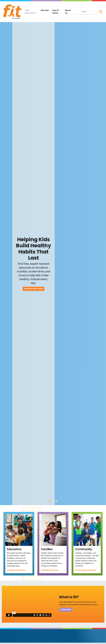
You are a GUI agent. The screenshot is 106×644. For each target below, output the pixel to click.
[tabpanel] (53, 264)
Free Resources (30, 12)
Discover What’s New (33, 289)
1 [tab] (50, 501)
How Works (55, 12)
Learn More (66, 610)
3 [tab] (56, 501)
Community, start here (86, 570)
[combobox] (86, 12)
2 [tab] (53, 501)
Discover (45, 10)
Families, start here (50, 570)
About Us (68, 12)
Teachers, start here (16, 570)
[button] (101, 12)
